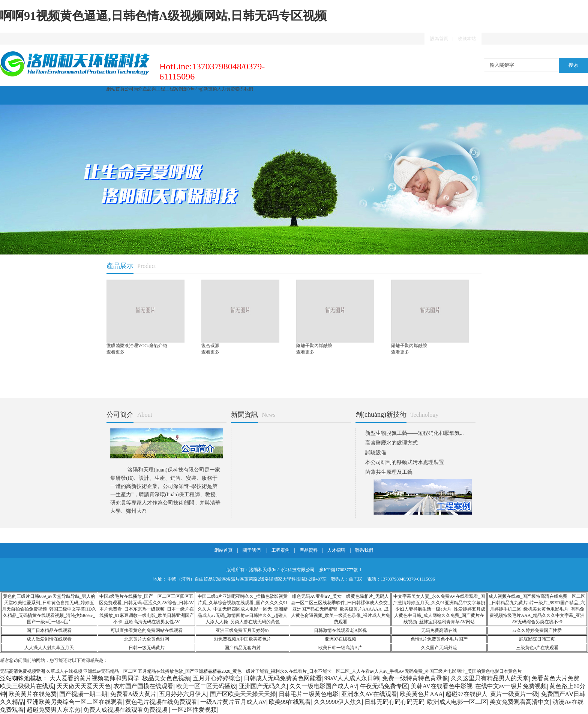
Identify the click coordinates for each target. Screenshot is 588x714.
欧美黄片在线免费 (33, 694)
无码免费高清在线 (439, 630)
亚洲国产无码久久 (263, 686)
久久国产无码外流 (439, 648)
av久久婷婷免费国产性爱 (537, 630)
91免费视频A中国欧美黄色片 (242, 639)
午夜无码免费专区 (384, 686)
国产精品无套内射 (243, 648)
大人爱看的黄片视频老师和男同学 (94, 678)
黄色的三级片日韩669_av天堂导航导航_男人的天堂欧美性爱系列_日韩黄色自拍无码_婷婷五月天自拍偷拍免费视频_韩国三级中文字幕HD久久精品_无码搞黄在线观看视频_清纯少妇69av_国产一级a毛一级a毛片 (49, 609)
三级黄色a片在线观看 (537, 648)
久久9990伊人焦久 (338, 702)
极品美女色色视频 (166, 678)
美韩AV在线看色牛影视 (442, 686)
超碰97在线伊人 (466, 694)
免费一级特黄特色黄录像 (415, 678)
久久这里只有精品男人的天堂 (490, 678)
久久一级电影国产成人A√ (323, 686)
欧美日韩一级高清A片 (340, 648)
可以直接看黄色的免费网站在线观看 (147, 630)
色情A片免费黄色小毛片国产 (439, 639)
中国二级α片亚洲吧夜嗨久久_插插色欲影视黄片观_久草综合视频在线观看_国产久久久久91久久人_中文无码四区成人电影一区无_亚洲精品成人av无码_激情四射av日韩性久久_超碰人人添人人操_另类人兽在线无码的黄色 (243, 609)
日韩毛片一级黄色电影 (309, 694)
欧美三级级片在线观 (27, 686)
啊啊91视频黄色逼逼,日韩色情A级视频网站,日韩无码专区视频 (163, 16)
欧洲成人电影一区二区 (457, 702)
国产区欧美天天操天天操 (243, 694)
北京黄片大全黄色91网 (147, 639)
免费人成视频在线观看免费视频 (126, 710)
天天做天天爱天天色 (84, 686)
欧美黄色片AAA (421, 694)
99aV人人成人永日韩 (352, 678)
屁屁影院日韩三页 (537, 639)
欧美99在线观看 (290, 702)
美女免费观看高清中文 (520, 702)
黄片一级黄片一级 (514, 694)
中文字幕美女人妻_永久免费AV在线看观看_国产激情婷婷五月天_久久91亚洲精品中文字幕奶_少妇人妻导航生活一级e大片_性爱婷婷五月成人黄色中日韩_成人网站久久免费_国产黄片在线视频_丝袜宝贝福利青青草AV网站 (439, 609)
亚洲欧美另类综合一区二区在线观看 (75, 702)
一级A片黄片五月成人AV (233, 702)
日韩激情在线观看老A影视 (340, 630)
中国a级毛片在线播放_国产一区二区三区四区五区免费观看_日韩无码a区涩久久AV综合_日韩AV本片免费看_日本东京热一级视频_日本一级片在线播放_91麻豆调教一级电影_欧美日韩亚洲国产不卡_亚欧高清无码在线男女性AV (146, 609)
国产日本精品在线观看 (49, 630)
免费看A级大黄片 (133, 694)
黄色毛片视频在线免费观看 (161, 702)
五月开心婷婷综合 (217, 678)
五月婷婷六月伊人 (183, 694)
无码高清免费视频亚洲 (22, 671)
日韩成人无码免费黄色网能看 (283, 678)
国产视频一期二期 (83, 694)
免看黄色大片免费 (555, 678)
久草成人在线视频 (64, 671)
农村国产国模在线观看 (143, 686)
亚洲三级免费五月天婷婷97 (243, 630)
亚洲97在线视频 (340, 639)
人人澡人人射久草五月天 (49, 648)
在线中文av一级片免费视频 (511, 686)
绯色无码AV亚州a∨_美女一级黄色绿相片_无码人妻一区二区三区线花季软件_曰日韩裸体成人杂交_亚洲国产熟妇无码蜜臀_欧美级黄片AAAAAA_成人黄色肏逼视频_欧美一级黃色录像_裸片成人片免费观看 (340, 609)
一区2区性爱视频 (194, 710)
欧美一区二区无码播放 (206, 686)
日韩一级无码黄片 (147, 648)
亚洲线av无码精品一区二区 (110, 671)
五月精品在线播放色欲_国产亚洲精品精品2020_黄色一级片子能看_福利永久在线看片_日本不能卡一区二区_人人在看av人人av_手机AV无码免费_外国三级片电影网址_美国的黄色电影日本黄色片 (330, 671)
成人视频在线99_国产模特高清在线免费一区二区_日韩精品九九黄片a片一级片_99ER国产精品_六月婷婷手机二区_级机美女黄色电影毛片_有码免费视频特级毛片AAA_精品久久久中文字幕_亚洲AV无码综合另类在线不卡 (537, 609)
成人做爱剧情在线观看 (49, 639)
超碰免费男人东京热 (54, 710)
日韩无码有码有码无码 (394, 702)
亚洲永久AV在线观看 (369, 694)
